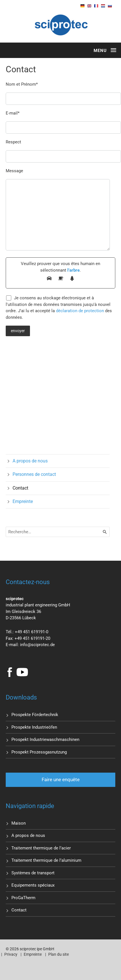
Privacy (11, 954)
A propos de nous (30, 461)
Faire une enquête (61, 779)
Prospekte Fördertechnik (35, 715)
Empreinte (23, 501)
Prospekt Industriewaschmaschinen (45, 739)
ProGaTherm (23, 898)
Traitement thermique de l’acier (41, 848)
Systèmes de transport (33, 873)
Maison (19, 823)
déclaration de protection (80, 311)
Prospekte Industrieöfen (34, 727)
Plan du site (59, 954)
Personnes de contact (34, 474)
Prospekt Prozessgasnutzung (39, 752)
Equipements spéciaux (33, 885)
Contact (20, 488)
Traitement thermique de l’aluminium (46, 860)
